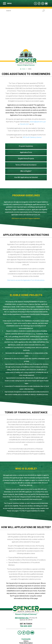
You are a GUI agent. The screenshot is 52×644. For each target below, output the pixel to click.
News (28, 642)
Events (33, 642)
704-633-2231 (24, 85)
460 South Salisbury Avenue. (32, 98)
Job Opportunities (11, 639)
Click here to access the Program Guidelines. (26, 179)
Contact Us (26, 605)
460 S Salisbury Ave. (22, 578)
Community (26, 600)
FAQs (26, 607)
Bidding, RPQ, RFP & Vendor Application (32, 639)
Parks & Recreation (26, 604)
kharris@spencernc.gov (38, 82)
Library (26, 602)
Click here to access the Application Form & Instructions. (26, 241)
